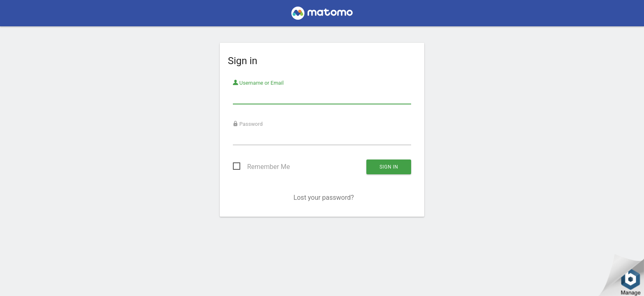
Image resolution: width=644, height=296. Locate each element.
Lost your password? (323, 198)
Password (248, 124)
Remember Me (269, 167)
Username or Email (258, 83)
